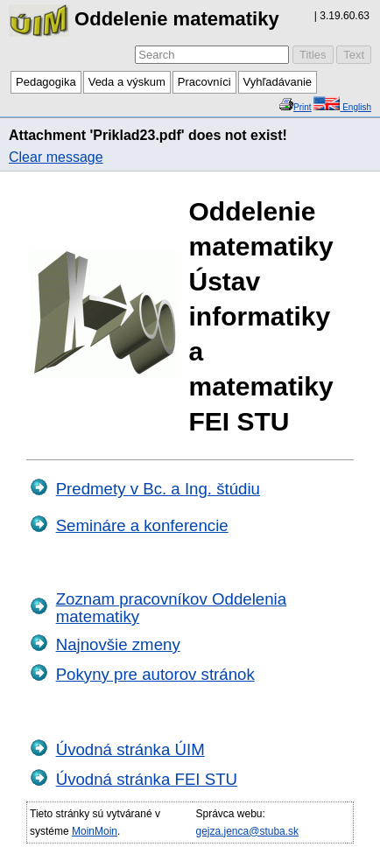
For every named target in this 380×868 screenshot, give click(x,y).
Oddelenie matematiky (144, 19)
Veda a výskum (127, 82)
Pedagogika (46, 82)
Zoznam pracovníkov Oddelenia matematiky (171, 608)
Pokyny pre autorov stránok (155, 674)
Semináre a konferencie (142, 525)
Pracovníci (204, 82)
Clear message (56, 157)
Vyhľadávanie (278, 82)
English (355, 107)
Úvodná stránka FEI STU (147, 779)
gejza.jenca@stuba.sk (247, 831)
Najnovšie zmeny (118, 644)
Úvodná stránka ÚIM (130, 749)
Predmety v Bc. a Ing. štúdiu (158, 489)
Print (303, 107)
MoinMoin (95, 831)
